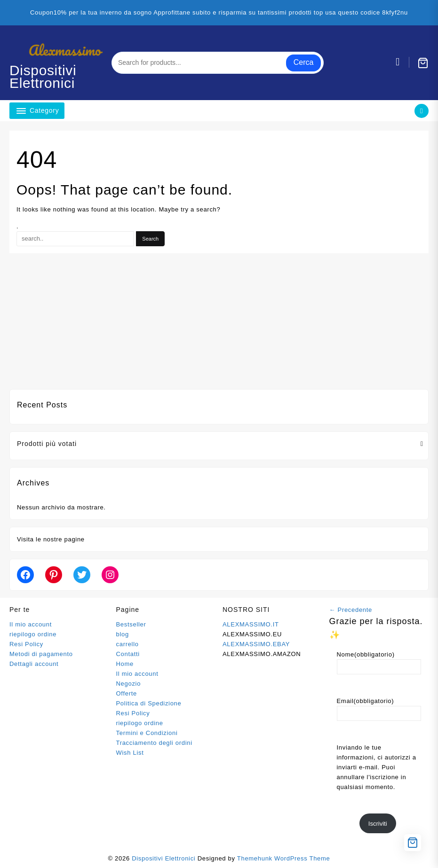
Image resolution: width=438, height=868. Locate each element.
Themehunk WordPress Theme (284, 858)
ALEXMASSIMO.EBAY (256, 644)
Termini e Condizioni (147, 733)
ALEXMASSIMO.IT (251, 624)
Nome (366, 654)
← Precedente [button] (351, 610)
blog (123, 634)
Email (366, 701)
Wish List (130, 753)
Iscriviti (378, 824)
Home (125, 664)
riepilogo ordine (33, 634)
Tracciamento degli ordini (154, 743)
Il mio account (31, 624)
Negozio (129, 684)
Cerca (304, 62)
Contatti (128, 654)
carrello (127, 644)
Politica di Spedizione (149, 703)
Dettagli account (34, 664)
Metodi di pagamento (41, 654)
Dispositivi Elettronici (43, 77)
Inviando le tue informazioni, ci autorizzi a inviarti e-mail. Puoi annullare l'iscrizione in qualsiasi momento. (377, 767)
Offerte (127, 693)
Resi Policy (26, 644)
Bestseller (131, 624)
